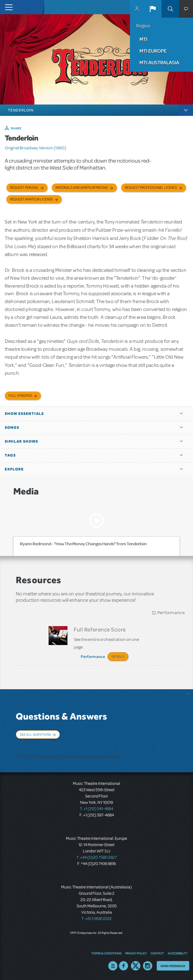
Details (118, 656)
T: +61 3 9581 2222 (96, 919)
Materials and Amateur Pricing (82, 188)
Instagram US (148, 966)
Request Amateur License (32, 199)
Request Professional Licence (151, 188)
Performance (171, 613)
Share (16, 128)
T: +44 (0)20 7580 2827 (97, 857)
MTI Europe (153, 51)
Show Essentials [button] (24, 414)
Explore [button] (14, 469)
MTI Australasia (159, 63)
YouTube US (113, 966)
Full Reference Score (100, 629)
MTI (143, 39)
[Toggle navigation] (7, 7)
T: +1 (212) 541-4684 (96, 809)
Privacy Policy (136, 953)
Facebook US (124, 966)
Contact (157, 953)
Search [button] (170, 9)
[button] (153, 9)
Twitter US (136, 966)
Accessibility (178, 953)
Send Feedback (173, 966)
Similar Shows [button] (21, 441)
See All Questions (35, 734)
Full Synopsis (20, 396)
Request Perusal (24, 188)
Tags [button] (10, 455)
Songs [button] (12, 427)
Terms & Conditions (106, 953)
